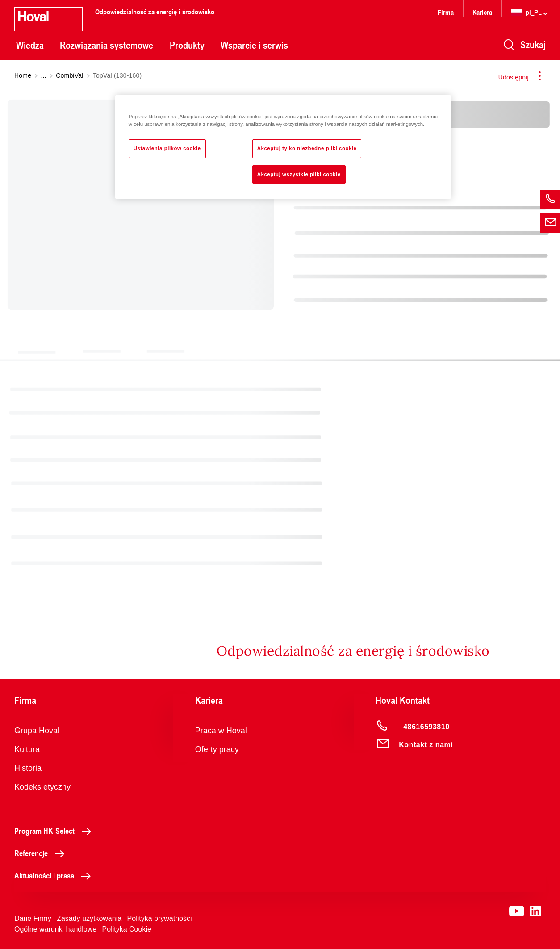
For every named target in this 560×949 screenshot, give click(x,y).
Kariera (482, 12)
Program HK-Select (55, 831)
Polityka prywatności (160, 918)
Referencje (42, 853)
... (44, 75)
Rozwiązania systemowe (107, 45)
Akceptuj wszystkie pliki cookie (299, 174)
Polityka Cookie (127, 929)
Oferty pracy (217, 749)
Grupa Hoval (37, 731)
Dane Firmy (33, 918)
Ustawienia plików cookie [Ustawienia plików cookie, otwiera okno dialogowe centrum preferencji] (167, 148)
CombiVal (69, 75)
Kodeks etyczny (42, 787)
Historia (28, 768)
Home (23, 75)
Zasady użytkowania (89, 918)
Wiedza (30, 45)
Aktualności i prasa (55, 875)
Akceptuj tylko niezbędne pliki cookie (307, 148)
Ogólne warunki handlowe (55, 929)
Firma (446, 12)
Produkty (187, 45)
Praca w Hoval (221, 731)
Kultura (27, 749)
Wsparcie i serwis (254, 45)
